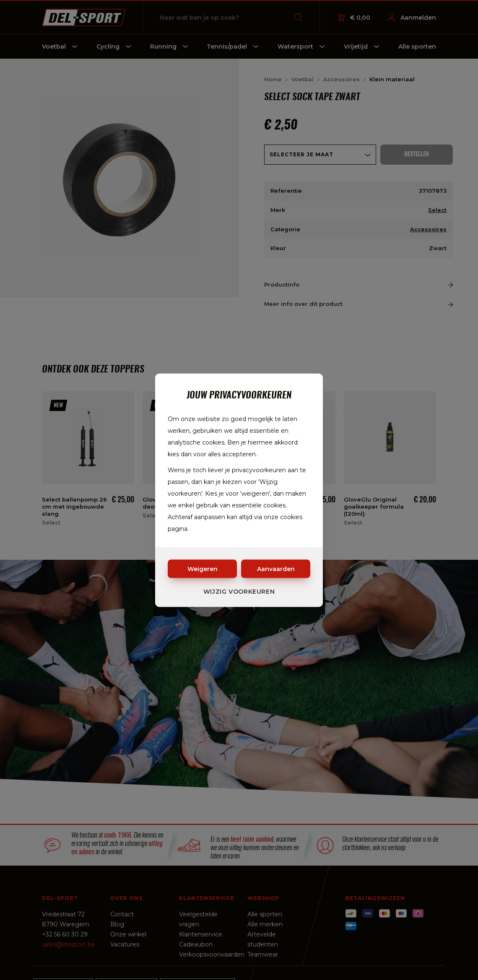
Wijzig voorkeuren (239, 591)
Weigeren (203, 569)
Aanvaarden (276, 569)
